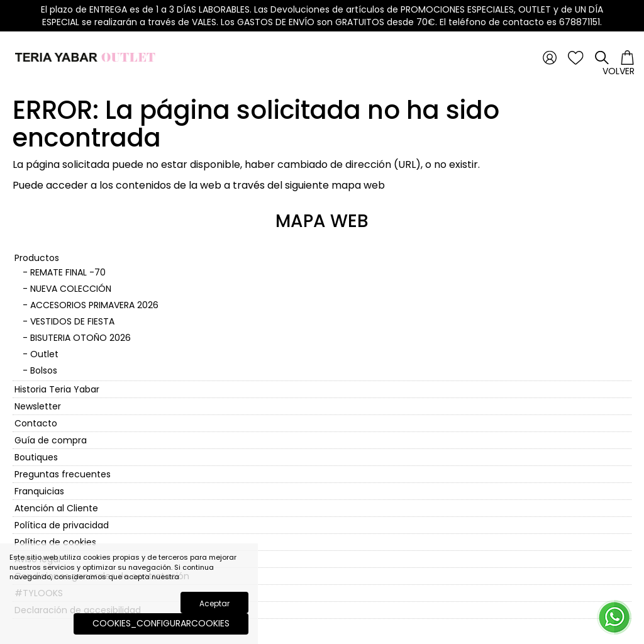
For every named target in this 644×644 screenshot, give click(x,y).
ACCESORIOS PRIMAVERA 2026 (94, 305)
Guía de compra (51, 440)
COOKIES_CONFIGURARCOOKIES (161, 623)
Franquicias (39, 491)
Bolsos (44, 370)
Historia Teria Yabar (57, 389)
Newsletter (38, 406)
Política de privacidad (62, 525)
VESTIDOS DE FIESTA (72, 321)
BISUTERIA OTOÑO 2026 (80, 338)
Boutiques (36, 457)
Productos (37, 258)
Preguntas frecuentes (63, 474)
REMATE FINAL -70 (68, 272)
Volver (619, 71)
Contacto (36, 423)
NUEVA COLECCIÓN (71, 289)
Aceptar (214, 603)
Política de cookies (55, 542)
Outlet (44, 354)
